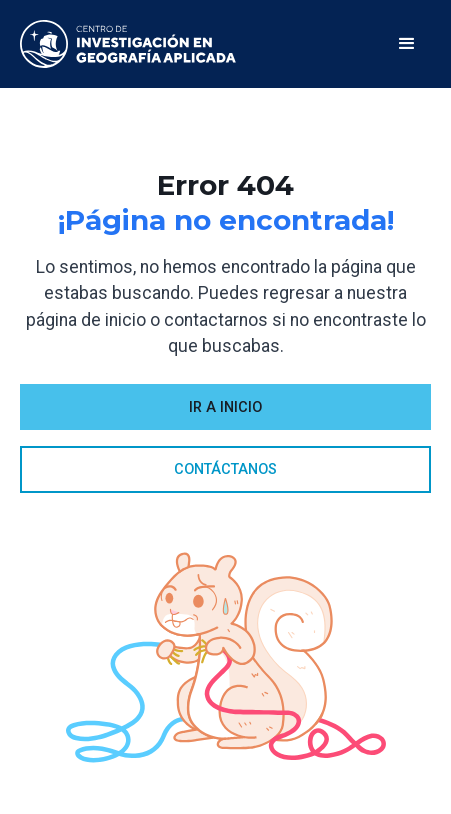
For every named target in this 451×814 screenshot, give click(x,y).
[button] (407, 44)
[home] (128, 44)
